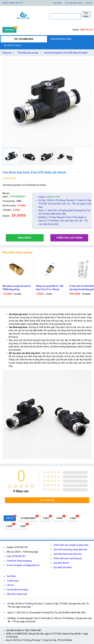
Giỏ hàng (9, 30)
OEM (19, 201)
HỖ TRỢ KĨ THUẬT (12, 45)
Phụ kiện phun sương (28, 53)
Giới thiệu (57, 3)
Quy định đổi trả (61, 563)
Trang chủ (9, 53)
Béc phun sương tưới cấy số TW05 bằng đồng (50, 288)
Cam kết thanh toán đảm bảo (68, 554)
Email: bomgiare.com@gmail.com (23, 565)
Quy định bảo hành (63, 567)
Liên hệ (88, 3)
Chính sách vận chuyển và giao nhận (71, 545)
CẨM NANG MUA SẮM (61, 39)
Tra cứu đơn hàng (73, 3)
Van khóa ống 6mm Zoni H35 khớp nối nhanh (66, 53)
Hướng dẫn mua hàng (17, 590)
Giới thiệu (11, 576)
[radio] (10, 486)
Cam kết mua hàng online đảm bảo (70, 549)
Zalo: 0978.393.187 (16, 556)
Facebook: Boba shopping (19, 561)
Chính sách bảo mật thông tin (68, 558)
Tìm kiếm (86, 14)
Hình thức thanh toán (17, 594)
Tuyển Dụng (13, 581)
